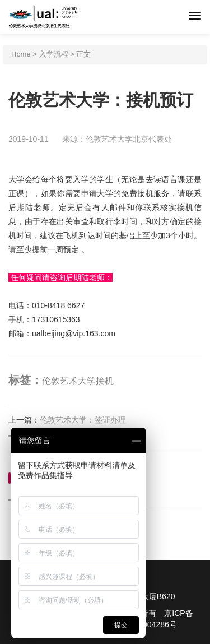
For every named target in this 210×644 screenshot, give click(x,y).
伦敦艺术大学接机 (78, 381)
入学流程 (54, 54)
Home (21, 54)
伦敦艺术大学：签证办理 (83, 420)
